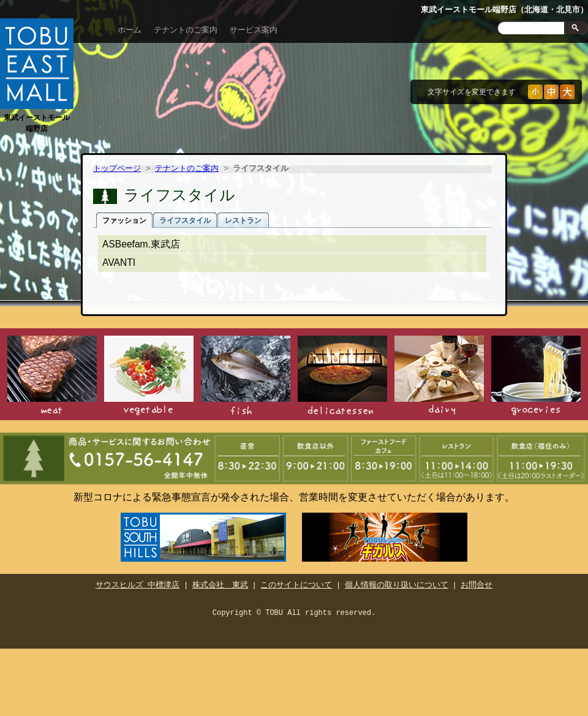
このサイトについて (296, 583)
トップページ (117, 169)
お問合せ (477, 583)
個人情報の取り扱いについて (397, 583)
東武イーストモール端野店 (37, 117)
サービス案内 (254, 30)
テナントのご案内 (186, 30)
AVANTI (119, 262)
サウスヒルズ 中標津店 (138, 583)
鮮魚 (246, 376)
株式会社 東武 (220, 583)
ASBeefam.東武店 (141, 244)
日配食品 (439, 376)
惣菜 (342, 376)
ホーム (130, 30)
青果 (149, 376)
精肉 (52, 376)
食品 (536, 376)
